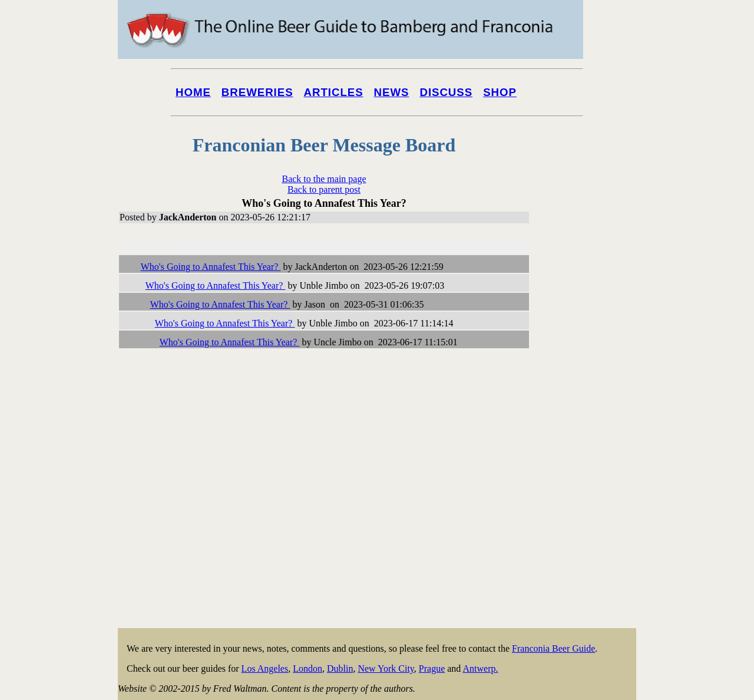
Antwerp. (480, 668)
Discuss (446, 92)
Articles (334, 92)
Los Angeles (265, 668)
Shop (500, 92)
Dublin (340, 668)
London (307, 668)
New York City (386, 668)
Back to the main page (324, 179)
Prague (432, 668)
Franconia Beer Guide (553, 648)
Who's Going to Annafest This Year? (211, 267)
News (392, 92)
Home (193, 92)
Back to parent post (324, 189)
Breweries (257, 92)
